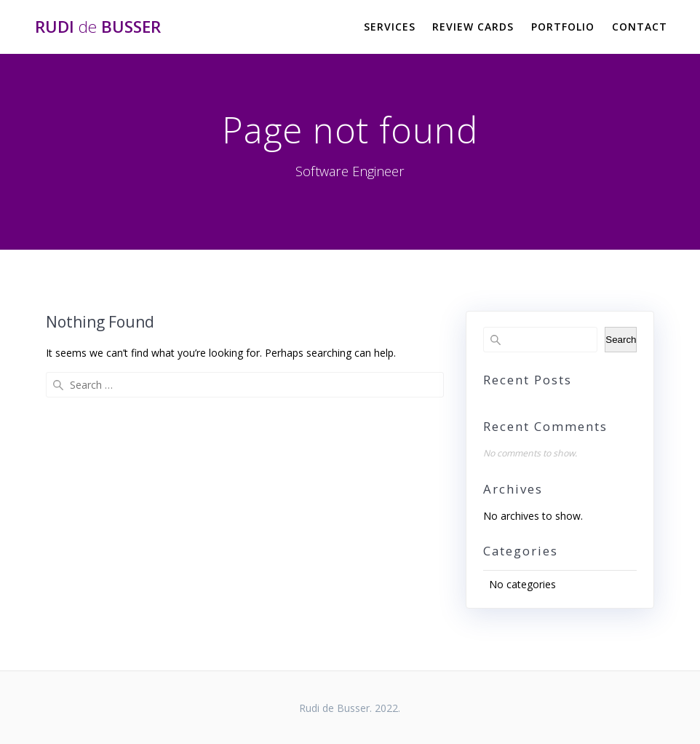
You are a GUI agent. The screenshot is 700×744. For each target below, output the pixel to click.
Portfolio (563, 27)
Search (621, 340)
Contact (640, 27)
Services (390, 27)
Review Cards (473, 27)
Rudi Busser (98, 27)
